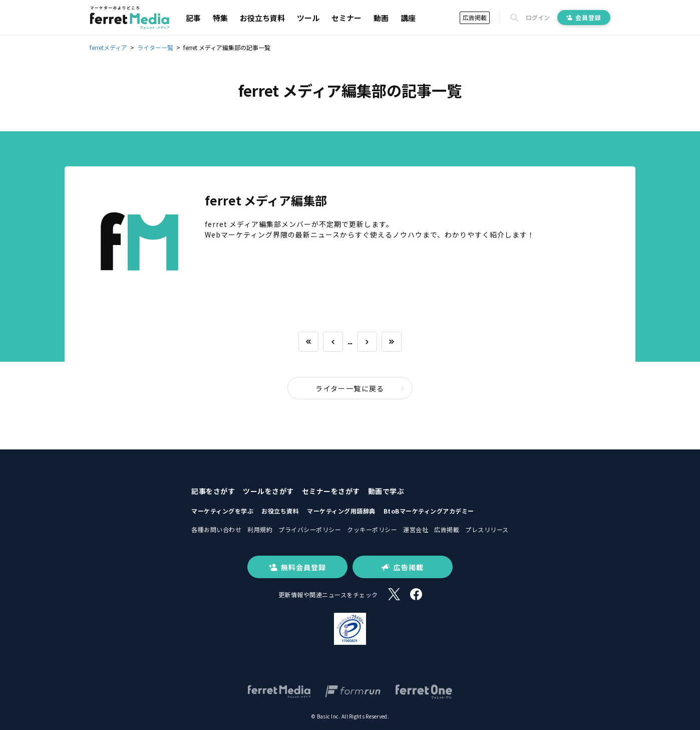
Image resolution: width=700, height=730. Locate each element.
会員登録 (584, 17)
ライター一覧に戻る (360, 388)
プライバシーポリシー (310, 529)
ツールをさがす (268, 491)
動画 (381, 18)
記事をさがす (213, 491)
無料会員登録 (297, 567)
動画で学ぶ (386, 491)
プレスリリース (487, 529)
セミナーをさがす (331, 491)
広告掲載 (475, 17)
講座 (408, 18)
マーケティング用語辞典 (341, 511)
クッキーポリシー (372, 529)
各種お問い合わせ (216, 529)
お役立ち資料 (262, 18)
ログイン (538, 18)
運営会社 (416, 529)
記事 (193, 18)
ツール (308, 18)
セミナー (346, 18)
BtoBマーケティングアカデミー (429, 511)
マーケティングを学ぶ (222, 511)
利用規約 (260, 529)
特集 (220, 18)
